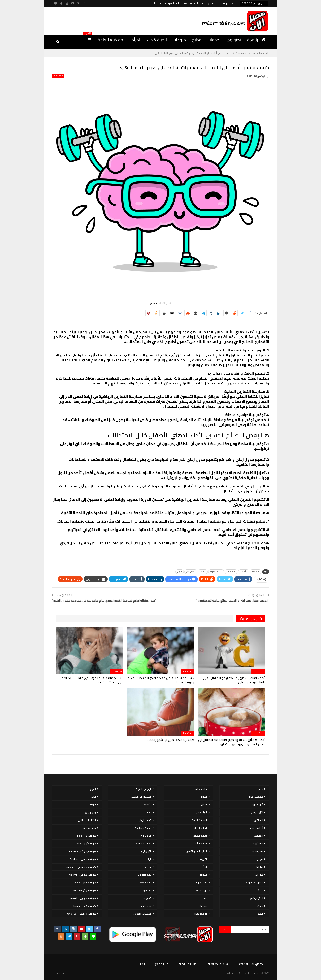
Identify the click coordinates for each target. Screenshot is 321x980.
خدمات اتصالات (144, 844)
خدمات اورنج (145, 820)
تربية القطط (202, 890)
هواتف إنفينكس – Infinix (83, 851)
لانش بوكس (257, 898)
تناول (180, 572)
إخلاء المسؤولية (229, 3)
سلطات (259, 867)
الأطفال (244, 572)
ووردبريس (90, 812)
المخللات (259, 836)
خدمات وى (146, 836)
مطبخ (197, 40)
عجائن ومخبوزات (255, 882)
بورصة (148, 867)
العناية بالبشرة (200, 836)
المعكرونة (258, 844)
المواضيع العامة (112, 40)
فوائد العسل (145, 906)
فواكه (260, 906)
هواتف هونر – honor (85, 906)
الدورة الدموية (216, 572)
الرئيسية (256, 40)
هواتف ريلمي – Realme (83, 859)
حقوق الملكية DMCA (195, 3)
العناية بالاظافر (200, 828)
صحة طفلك (58, 76)
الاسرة (204, 797)
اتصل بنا (158, 3)
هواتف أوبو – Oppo (85, 844)
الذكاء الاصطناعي (87, 820)
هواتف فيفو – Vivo (85, 882)
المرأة (136, 40)
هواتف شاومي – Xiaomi (82, 875)
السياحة (203, 875)
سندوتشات (258, 851)
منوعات (179, 40)
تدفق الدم (191, 572)
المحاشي (259, 820)
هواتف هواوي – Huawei (82, 898)
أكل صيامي (257, 812)
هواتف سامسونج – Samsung (80, 867)
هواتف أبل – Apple (86, 836)
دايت (205, 898)
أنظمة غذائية (201, 789)
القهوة (204, 859)
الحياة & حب (157, 40)
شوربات (259, 875)
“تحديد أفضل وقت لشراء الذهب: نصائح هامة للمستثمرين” (232, 601)
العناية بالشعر (201, 844)
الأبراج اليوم (146, 851)
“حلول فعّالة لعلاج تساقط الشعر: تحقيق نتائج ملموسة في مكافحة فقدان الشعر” (104, 601)
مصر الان (56, 973)
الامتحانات (231, 572)
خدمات (213, 40)
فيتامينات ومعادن (142, 914)
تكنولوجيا (233, 40)
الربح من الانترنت (144, 789)
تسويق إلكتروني (87, 828)
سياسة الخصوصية (173, 3)
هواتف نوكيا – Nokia (85, 890)
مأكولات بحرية (256, 797)
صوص (260, 859)
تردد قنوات (146, 890)
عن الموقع (214, 3)
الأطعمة (256, 572)
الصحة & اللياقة (200, 820)
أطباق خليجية (256, 828)
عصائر (260, 890)
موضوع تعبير (201, 914)
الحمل (204, 805)
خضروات (147, 898)
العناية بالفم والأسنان (197, 851)
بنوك (149, 859)
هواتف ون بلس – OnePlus (81, 914)
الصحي (203, 572)
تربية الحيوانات (200, 882)
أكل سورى (257, 805)
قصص (260, 914)
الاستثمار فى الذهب (141, 797)
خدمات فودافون (143, 828)
